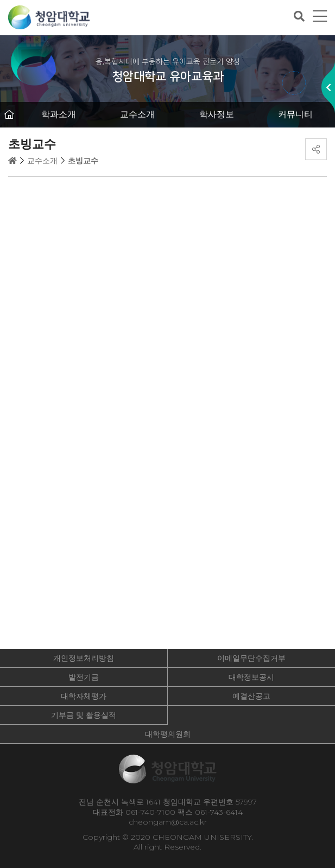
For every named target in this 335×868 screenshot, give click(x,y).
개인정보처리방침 (84, 658)
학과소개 (59, 114)
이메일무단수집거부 (251, 658)
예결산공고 (251, 696)
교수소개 (137, 114)
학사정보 (217, 114)
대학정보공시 (251, 677)
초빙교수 (83, 161)
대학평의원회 (168, 734)
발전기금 (84, 677)
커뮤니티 (295, 114)
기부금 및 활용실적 (84, 715)
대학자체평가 (84, 696)
